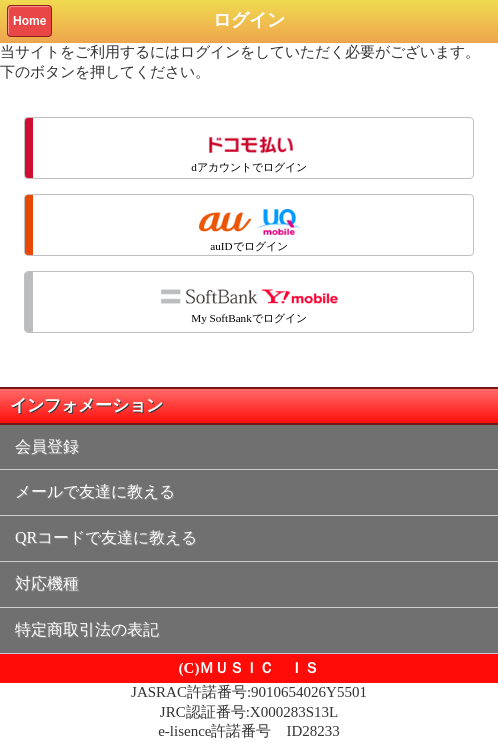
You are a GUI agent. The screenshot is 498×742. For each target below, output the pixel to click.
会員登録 (47, 446)
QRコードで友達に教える (106, 537)
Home (29, 21)
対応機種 (47, 583)
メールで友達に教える (95, 491)
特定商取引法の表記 (87, 629)
